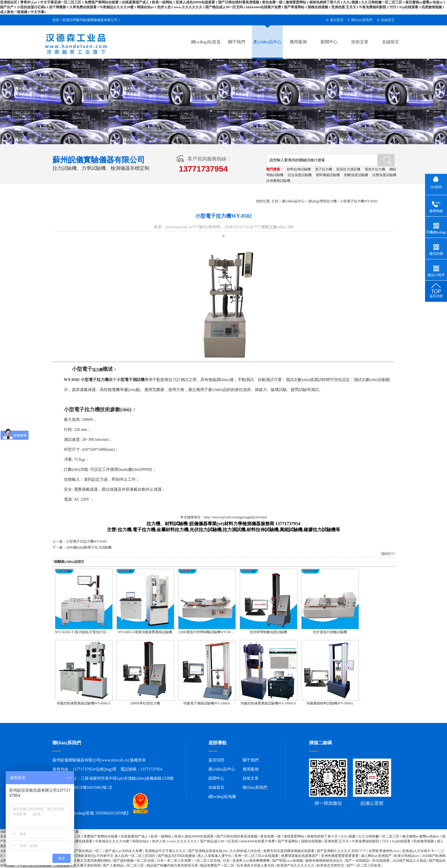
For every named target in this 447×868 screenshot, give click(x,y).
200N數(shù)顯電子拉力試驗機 (89, 547)
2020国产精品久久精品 (410, 861)
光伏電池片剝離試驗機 (330, 632)
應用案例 (298, 42)
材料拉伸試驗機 (299, 169)
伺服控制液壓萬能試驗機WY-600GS (84, 703)
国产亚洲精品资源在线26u (208, 851)
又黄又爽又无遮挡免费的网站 (89, 861)
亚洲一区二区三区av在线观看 (257, 856)
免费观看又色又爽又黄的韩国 (79, 865)
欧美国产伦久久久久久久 (296, 865)
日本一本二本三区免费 (174, 861)
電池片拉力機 (375, 169)
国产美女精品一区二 (87, 851)
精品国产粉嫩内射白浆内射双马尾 (173, 865)
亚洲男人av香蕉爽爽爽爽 (251, 861)
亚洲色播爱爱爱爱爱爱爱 (340, 856)
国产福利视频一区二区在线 (134, 861)
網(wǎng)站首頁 (206, 42)
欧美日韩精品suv (407, 856)
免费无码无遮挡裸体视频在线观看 (289, 851)
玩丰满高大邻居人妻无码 (256, 865)
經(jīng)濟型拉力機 (323, 201)
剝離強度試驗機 (356, 175)
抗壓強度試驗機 (384, 175)
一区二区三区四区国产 (37, 865)
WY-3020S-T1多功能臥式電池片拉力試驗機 (87, 632)
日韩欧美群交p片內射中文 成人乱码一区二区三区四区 (115, 856)
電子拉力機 (324, 169)
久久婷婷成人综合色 (246, 851)
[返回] (385, 554)
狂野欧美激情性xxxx (385, 851)
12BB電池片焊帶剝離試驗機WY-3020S (207, 632)
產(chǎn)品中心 (267, 42)
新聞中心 (329, 42)
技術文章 (360, 42)
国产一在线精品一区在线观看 (368, 861)
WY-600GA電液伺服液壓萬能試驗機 (145, 632)
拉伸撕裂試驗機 (278, 181)
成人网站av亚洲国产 (377, 856)
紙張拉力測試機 (348, 169)
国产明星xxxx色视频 (288, 861)
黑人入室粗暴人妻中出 (215, 856)
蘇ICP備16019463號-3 (91, 787)
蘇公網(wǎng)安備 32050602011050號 (92, 813)
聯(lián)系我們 (362, 20)
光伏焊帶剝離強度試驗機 (268, 632)
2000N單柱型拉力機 (145, 703)
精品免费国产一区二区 (218, 865)
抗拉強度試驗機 (300, 175)
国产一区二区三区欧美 (364, 865)
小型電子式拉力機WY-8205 (87, 541)
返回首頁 (337, 20)
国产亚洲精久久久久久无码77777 (342, 851)
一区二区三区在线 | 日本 (212, 861)
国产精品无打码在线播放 (177, 856)
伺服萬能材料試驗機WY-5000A (330, 703)
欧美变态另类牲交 (331, 865)
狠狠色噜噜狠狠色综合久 (325, 861)
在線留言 (388, 20)
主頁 (275, 201)
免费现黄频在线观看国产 (300, 856)
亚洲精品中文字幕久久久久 (166, 851)
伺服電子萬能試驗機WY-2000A (207, 703)
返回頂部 (216, 760)
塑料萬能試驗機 (328, 175)
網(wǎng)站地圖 (222, 797)
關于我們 (237, 42)
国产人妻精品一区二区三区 (124, 865)
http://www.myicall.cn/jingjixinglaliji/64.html (235, 517)
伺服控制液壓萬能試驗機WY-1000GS (268, 703)
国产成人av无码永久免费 (124, 851)
